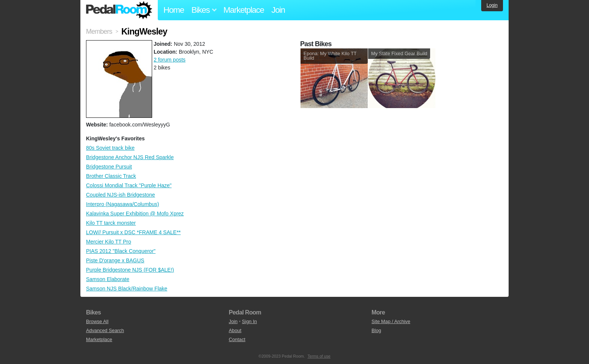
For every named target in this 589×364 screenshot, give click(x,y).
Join (278, 10)
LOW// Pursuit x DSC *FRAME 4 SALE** (133, 232)
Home (174, 10)
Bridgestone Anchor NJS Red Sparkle (130, 157)
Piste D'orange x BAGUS (115, 260)
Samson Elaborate (108, 279)
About (235, 330)
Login (492, 5)
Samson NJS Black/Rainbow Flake (127, 289)
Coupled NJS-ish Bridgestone (121, 195)
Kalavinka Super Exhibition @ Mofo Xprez (135, 214)
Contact (237, 339)
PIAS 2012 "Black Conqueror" (121, 251)
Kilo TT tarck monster (111, 223)
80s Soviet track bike (110, 148)
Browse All (97, 321)
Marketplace (244, 10)
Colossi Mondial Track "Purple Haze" (129, 185)
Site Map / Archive (391, 321)
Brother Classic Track (111, 176)
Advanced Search (105, 330)
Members (99, 32)
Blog (376, 330)
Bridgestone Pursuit (109, 167)
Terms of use (319, 356)
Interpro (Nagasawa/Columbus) (123, 204)
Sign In (249, 321)
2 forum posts (170, 60)
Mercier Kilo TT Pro (109, 242)
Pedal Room (119, 10)
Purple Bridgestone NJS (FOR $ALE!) (130, 270)
